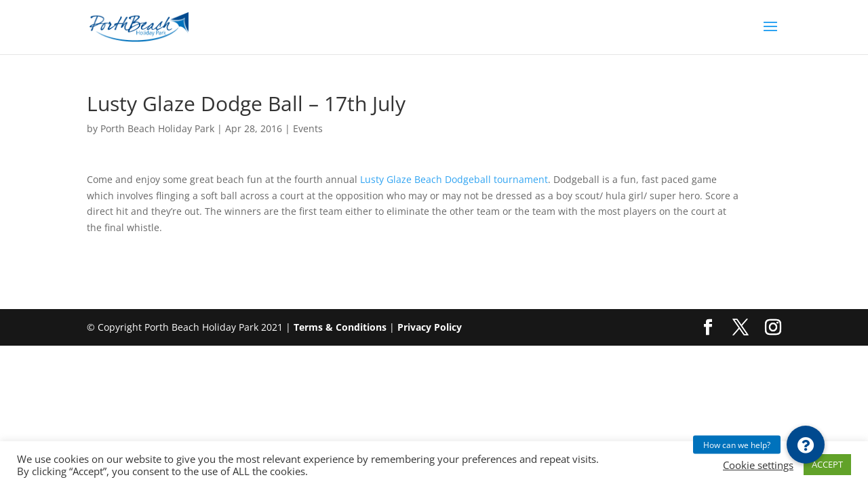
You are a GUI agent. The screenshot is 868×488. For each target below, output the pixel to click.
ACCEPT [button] (827, 464)
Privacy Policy (430, 327)
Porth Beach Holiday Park (157, 128)
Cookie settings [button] (758, 465)
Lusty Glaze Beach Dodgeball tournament (454, 179)
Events (308, 128)
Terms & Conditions (340, 327)
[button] (806, 445)
